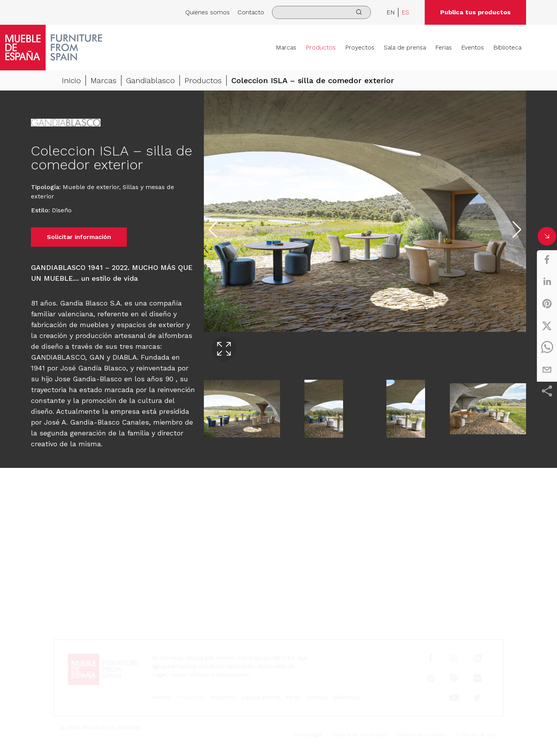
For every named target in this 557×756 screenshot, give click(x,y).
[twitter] (547, 326)
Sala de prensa (405, 47)
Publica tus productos (475, 12)
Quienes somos (208, 12)
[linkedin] (547, 282)
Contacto (251, 12)
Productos (321, 47)
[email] (547, 370)
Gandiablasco (150, 80)
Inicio (71, 80)
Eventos (472, 47)
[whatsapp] (547, 348)
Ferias (443, 47)
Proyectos (360, 47)
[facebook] (547, 259)
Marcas (286, 47)
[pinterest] (547, 304)
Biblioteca (507, 47)
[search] (321, 12)
